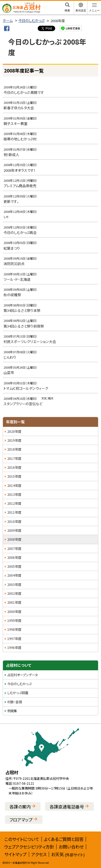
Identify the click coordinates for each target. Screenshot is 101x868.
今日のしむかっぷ (31, 20)
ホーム (8, 20)
